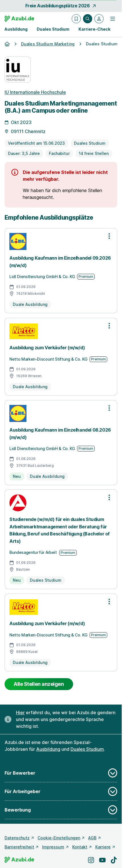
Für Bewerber (61, 773)
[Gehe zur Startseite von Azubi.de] (19, 19)
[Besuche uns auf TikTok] (114, 860)
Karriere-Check (94, 29)
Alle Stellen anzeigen (39, 684)
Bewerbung (61, 810)
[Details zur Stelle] (61, 131)
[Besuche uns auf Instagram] (91, 860)
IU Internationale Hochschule (35, 92)
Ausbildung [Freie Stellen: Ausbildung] (48, 749)
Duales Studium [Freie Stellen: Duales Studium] (87, 749)
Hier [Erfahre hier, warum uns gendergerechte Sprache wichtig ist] (20, 713)
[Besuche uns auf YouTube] (102, 860)
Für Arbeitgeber (61, 791)
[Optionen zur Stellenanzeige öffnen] (109, 236)
